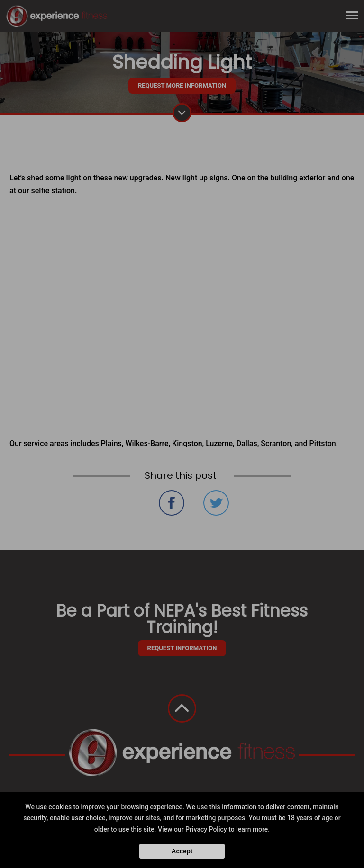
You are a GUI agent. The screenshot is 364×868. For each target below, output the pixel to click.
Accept (182, 851)
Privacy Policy (206, 829)
